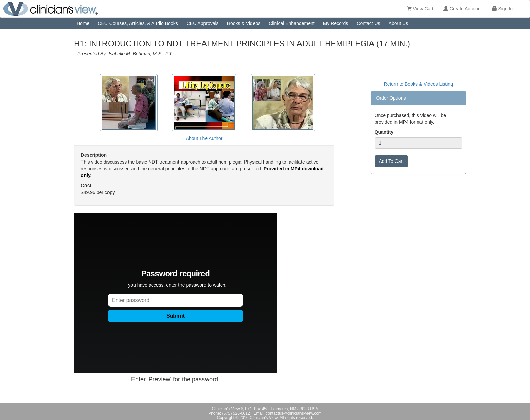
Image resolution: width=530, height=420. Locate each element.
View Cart (420, 9)
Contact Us (368, 23)
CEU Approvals (203, 23)
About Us (399, 23)
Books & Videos (244, 23)
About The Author (204, 138)
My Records (336, 23)
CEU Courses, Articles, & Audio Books (138, 23)
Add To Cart (391, 161)
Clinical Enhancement (292, 23)
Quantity (384, 132)
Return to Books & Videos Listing (418, 84)
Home (83, 23)
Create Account (463, 9)
